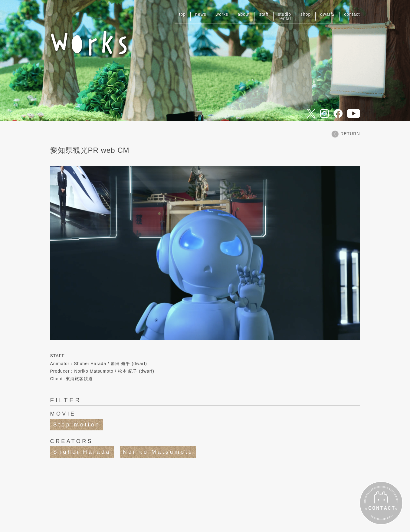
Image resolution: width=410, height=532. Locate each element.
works (222, 14)
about (244, 14)
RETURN (346, 134)
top (182, 14)
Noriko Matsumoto (158, 452)
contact (352, 14)
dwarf (327, 14)
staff (264, 14)
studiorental (285, 16)
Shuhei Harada (82, 452)
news (201, 14)
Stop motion (77, 425)
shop (306, 14)
